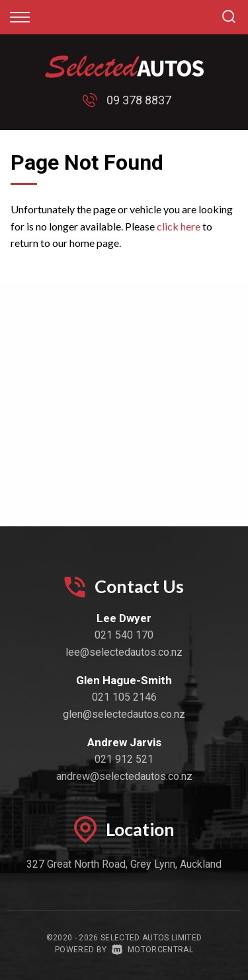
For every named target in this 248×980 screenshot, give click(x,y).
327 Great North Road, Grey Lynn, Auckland (124, 864)
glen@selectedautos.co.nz (124, 714)
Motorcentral (152, 950)
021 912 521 (124, 759)
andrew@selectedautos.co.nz (124, 776)
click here (179, 226)
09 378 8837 (139, 100)
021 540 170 (124, 635)
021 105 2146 (124, 697)
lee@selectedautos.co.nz (124, 652)
